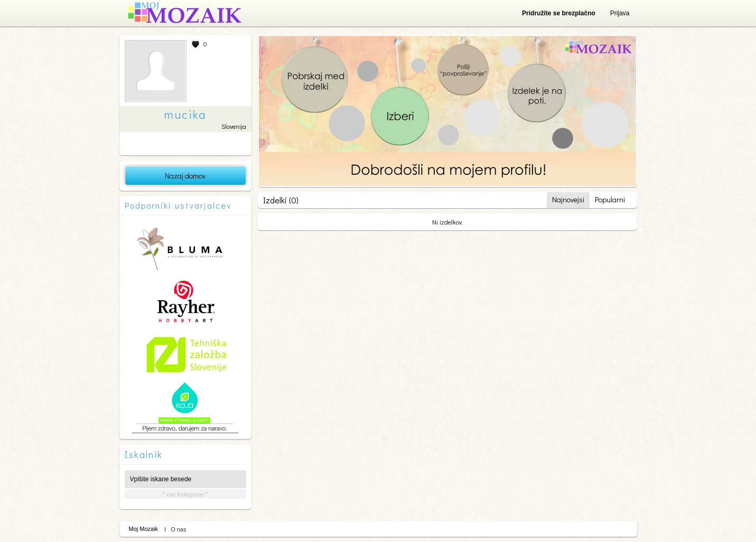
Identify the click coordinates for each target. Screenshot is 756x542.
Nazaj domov (185, 176)
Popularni (610, 199)
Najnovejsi (568, 199)
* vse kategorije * (185, 494)
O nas (178, 529)
